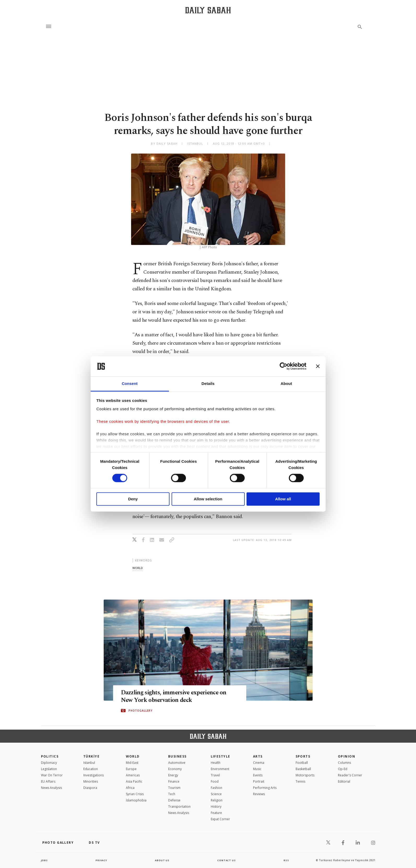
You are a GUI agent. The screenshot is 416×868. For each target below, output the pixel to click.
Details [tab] (208, 383)
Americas (133, 775)
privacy (101, 860)
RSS (286, 860)
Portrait (259, 781)
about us (162, 860)
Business (177, 756)
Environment (220, 769)
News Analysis (51, 788)
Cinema (259, 763)
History (216, 807)
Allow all (283, 499)
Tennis (300, 781)
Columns (344, 763)
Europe (131, 769)
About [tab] (286, 383)
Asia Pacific (134, 781)
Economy (175, 769)
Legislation (49, 769)
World (133, 756)
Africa (130, 788)
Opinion (347, 756)
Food (215, 781)
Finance (174, 781)
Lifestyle (221, 756)
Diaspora (90, 788)
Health (216, 763)
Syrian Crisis (135, 794)
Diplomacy (49, 763)
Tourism (174, 788)
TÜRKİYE (91, 756)
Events (258, 775)
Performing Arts (265, 788)
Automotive (177, 763)
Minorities (91, 781)
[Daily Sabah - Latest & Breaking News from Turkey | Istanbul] (208, 10)
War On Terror (52, 775)
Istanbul (89, 763)
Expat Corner (220, 819)
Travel (215, 775)
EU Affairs (48, 781)
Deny (133, 499)
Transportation (179, 807)
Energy (173, 775)
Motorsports (305, 775)
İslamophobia (136, 800)
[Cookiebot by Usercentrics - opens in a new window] (283, 366)
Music (257, 769)
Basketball (303, 769)
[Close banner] (318, 366)
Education (91, 769)
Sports (303, 756)
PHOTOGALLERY (140, 711)
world (138, 568)
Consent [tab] (130, 383)
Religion (217, 800)
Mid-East (132, 763)
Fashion (216, 788)
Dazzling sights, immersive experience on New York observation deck (179, 696)
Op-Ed (343, 769)
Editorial (344, 781)
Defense (174, 800)
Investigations (93, 775)
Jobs (45, 860)
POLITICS (50, 756)
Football (302, 763)
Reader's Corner (350, 775)
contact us (227, 860)
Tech (172, 794)
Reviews (259, 794)
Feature (216, 813)
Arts (258, 756)
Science (216, 794)
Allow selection (208, 499)
